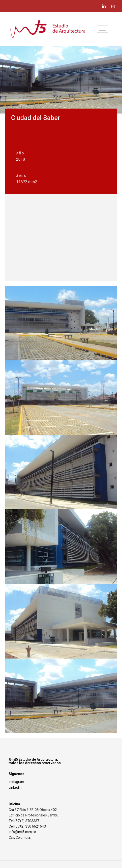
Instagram (16, 782)
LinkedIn (15, 788)
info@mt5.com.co (22, 832)
